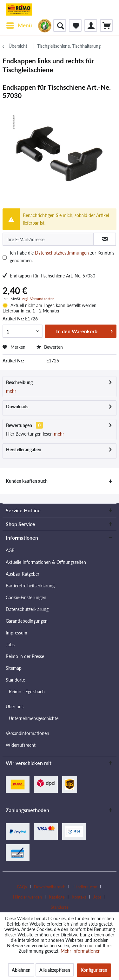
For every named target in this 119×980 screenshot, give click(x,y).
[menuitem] (19, 25)
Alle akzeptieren (55, 970)
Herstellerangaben (24, 449)
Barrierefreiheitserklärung (30, 586)
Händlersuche (85, 887)
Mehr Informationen (81, 951)
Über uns (15, 707)
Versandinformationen (27, 733)
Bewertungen (19, 425)
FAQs (22, 887)
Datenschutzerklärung (27, 609)
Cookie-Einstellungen (26, 597)
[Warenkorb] (106, 25)
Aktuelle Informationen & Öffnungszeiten (46, 562)
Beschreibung (19, 382)
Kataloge (57, 897)
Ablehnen (21, 970)
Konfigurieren (94, 970)
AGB (10, 550)
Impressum (17, 633)
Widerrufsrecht (21, 745)
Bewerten (50, 347)
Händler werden (27, 897)
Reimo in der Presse (25, 656)
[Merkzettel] (75, 25)
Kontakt (79, 897)
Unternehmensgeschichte (34, 718)
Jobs (10, 644)
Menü (19, 24)
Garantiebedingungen (27, 621)
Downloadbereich (50, 887)
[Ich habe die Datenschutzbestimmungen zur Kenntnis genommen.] (5, 258)
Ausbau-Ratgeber (23, 574)
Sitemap (14, 668)
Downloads (17, 406)
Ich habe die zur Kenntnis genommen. (62, 257)
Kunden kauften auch (27, 481)
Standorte (15, 680)
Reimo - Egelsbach (27, 692)
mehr (11, 391)
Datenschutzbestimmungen (62, 253)
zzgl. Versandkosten (38, 299)
